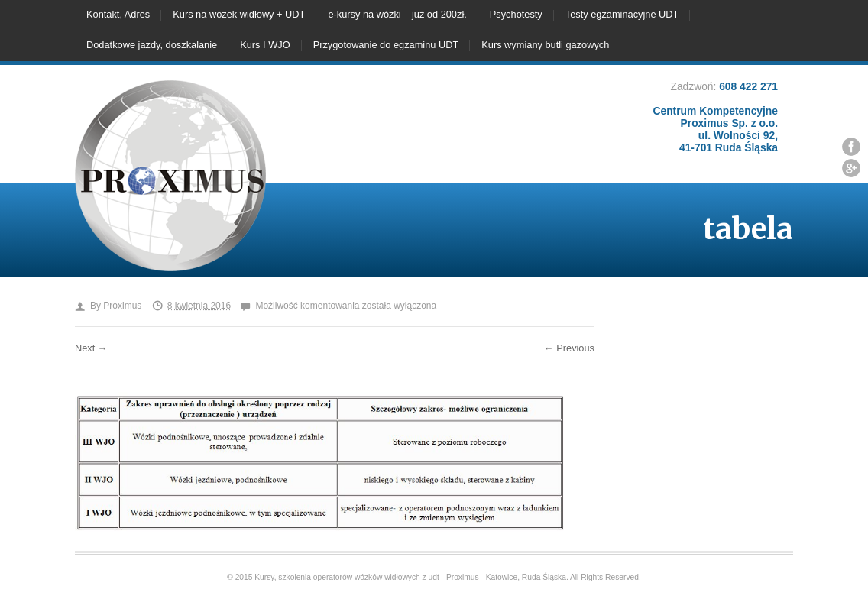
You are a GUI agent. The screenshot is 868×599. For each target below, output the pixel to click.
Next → (91, 348)
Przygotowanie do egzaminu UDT (386, 45)
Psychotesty (516, 14)
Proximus (122, 306)
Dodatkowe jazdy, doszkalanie (152, 45)
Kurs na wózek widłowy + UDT (239, 14)
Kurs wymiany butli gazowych (545, 45)
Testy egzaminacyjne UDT (622, 14)
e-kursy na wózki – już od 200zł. (397, 14)
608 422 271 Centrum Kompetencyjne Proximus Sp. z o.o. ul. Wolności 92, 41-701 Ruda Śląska (716, 117)
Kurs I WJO (265, 45)
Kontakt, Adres (118, 14)
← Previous (569, 348)
